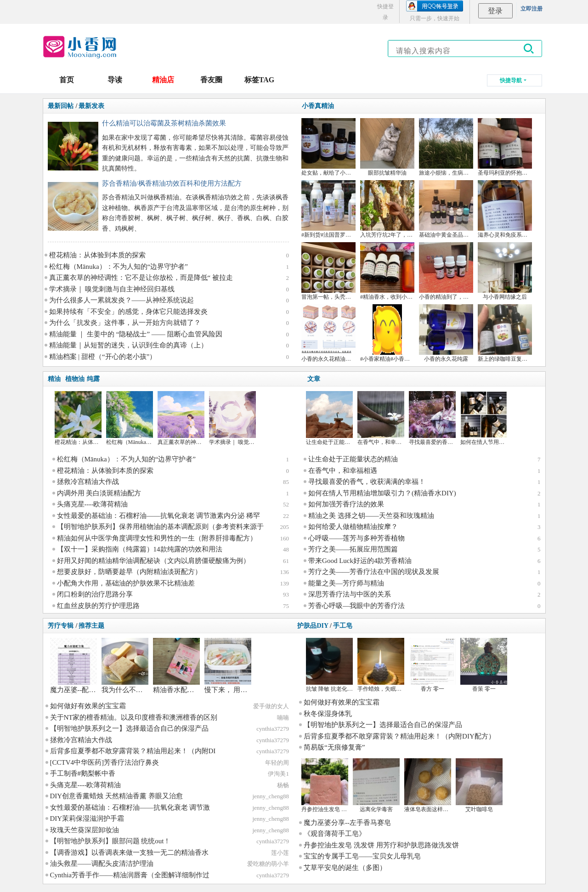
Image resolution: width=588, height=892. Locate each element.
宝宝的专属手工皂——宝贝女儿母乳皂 (362, 856)
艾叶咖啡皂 (479, 809)
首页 (67, 80)
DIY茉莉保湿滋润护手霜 (87, 818)
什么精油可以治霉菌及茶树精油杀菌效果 (164, 123)
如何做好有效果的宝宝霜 (88, 706)
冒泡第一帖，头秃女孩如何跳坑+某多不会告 (355, 297)
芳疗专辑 (61, 626)
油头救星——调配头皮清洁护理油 (102, 864)
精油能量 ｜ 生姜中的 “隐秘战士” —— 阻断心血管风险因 (136, 334)
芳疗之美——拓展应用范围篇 (353, 549)
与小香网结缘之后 (505, 297)
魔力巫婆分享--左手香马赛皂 (347, 823)
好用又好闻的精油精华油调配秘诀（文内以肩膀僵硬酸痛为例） (153, 561)
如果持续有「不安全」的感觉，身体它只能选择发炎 (128, 312)
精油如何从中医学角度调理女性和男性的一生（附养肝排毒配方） (157, 538)
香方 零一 (433, 689)
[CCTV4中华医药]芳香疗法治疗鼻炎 (105, 762)
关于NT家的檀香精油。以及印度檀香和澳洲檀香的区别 (134, 717)
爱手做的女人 (271, 706)
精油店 (163, 80)
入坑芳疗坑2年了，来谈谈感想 (397, 235)
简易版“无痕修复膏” (334, 747)
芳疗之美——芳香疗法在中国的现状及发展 (374, 572)
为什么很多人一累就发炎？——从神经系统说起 (122, 300)
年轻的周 (277, 763)
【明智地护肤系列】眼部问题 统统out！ (110, 841)
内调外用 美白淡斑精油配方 (99, 493)
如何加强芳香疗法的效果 (346, 504)
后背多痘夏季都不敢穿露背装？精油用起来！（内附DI (133, 751)
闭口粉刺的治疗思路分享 (95, 594)
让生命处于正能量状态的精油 (342, 442)
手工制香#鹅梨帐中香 (83, 773)
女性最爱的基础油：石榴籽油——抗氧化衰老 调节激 (130, 807)
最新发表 (91, 106)
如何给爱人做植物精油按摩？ (353, 527)
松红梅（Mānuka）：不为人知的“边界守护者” (119, 267)
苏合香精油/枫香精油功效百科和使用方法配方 (172, 183)
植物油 (75, 379)
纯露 (93, 379)
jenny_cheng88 (270, 796)
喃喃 (283, 718)
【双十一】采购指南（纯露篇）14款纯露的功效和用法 (140, 549)
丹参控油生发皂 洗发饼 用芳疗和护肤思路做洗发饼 (381, 845)
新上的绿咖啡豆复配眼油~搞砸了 (518, 359)
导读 (115, 80)
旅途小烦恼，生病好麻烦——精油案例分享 (471, 173)
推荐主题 (91, 626)
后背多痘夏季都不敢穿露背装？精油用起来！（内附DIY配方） (399, 736)
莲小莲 (280, 853)
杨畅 (283, 785)
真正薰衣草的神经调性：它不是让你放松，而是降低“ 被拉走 (141, 278)
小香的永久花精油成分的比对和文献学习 (351, 359)
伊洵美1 (278, 774)
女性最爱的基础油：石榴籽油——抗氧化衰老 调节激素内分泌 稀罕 (159, 516)
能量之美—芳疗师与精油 (346, 583)
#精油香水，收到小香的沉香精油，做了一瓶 (414, 297)
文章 (314, 379)
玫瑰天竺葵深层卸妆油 (85, 830)
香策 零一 (484, 689)
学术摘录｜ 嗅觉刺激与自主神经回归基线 (112, 289)
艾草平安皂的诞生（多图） (345, 868)
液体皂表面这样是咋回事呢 (437, 809)
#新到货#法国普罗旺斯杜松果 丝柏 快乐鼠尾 (355, 235)
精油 (54, 379)
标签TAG (259, 80)
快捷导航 (511, 80)
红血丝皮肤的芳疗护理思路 (98, 606)
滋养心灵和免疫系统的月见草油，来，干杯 (530, 235)
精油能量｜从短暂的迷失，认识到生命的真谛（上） (128, 345)
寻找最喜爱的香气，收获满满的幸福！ (367, 482)
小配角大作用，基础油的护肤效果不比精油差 (126, 583)
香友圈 (211, 80)
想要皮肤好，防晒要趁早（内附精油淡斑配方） (129, 572)
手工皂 (343, 626)
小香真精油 (318, 106)
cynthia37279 (273, 729)
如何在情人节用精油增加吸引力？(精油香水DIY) (382, 493)
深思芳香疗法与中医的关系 (350, 594)
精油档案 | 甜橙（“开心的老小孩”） (103, 357)
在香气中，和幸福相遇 (385, 442)
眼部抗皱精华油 (387, 173)
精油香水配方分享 (181, 690)
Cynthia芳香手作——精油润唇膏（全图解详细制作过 (130, 875)
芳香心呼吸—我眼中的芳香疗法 (356, 606)
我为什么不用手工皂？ (136, 690)
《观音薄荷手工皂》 (335, 834)
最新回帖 (61, 106)
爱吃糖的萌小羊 (268, 864)
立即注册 (531, 9)
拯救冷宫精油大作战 (88, 482)
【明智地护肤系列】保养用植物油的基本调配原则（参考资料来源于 (160, 527)
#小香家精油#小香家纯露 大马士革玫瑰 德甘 (414, 359)
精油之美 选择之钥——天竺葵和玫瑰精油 (371, 516)
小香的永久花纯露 (446, 359)
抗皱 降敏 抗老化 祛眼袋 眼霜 (342, 689)
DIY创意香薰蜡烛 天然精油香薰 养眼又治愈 (116, 796)
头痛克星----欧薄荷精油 (93, 504)
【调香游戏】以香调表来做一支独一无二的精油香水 (129, 852)
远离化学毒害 (376, 809)
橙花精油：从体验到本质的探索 (97, 255)
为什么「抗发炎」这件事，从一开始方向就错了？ (125, 323)
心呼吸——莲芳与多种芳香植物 (356, 538)
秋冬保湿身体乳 (328, 714)
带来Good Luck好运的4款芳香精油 (360, 561)
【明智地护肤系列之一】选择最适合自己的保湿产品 (129, 728)
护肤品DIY (313, 626)
